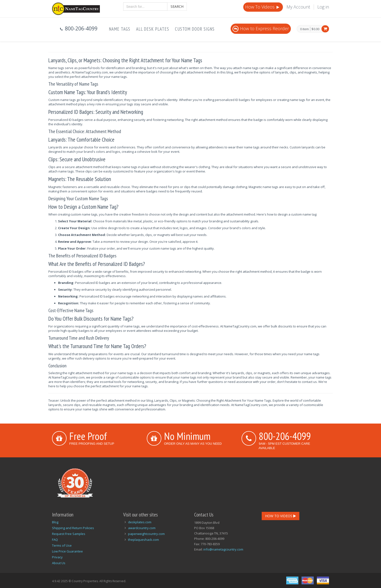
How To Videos (263, 7)
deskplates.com (140, 522)
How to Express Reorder (261, 28)
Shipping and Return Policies (73, 528)
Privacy (57, 557)
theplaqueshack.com (143, 540)
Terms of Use (62, 545)
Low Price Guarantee (67, 551)
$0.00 (315, 29)
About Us (59, 563)
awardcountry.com (142, 528)
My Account (298, 7)
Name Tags (120, 29)
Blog (55, 522)
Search (177, 6)
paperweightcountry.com (146, 534)
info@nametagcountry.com (223, 549)
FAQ (55, 540)
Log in (323, 7)
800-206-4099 (285, 436)
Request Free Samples (69, 534)
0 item (304, 29)
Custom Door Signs (195, 29)
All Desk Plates (153, 29)
